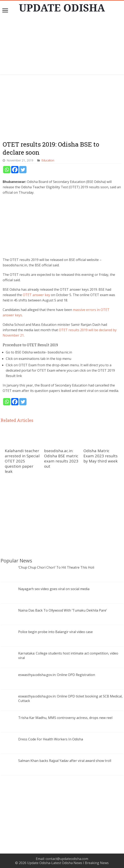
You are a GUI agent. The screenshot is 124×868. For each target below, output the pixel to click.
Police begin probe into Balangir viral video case (55, 632)
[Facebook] (15, 170)
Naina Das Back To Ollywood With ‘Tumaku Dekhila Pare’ (63, 610)
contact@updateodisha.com (67, 859)
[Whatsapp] (7, 170)
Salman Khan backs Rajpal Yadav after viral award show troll (65, 761)
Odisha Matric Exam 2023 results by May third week (101, 456)
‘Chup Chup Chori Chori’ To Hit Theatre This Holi (56, 567)
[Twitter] (23, 170)
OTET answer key (37, 295)
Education (48, 160)
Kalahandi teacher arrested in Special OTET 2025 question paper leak (22, 461)
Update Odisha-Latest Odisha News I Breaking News (68, 863)
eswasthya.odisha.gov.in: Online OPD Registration (57, 675)
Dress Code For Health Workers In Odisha (51, 739)
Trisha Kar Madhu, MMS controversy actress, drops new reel (65, 718)
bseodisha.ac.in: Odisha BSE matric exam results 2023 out (61, 458)
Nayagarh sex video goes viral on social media (54, 589)
